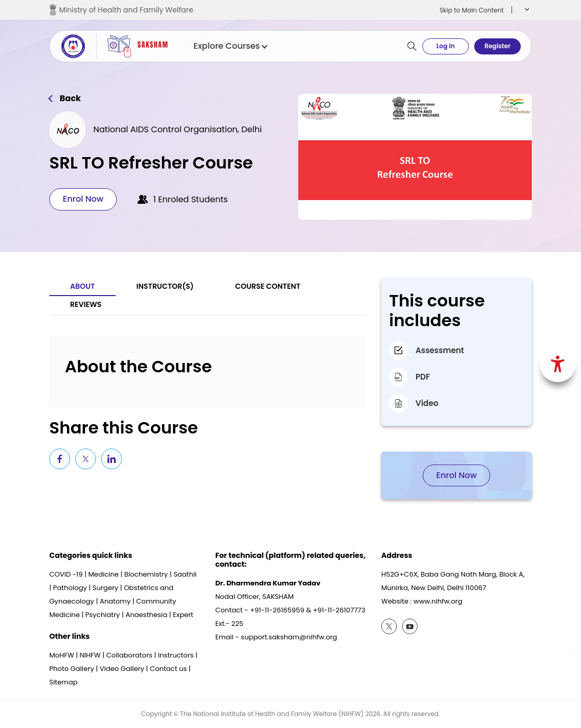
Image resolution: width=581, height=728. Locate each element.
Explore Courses (230, 46)
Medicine (103, 574)
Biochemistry (146, 574)
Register (497, 46)
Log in (445, 46)
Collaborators (129, 655)
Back (70, 99)
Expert (183, 615)
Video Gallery (122, 669)
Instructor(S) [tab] (165, 286)
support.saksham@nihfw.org (289, 637)
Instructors (176, 655)
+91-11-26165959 (277, 610)
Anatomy (115, 601)
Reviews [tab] (86, 304)
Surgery (105, 588)
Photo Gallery (72, 669)
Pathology (70, 588)
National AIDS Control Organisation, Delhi (178, 129)
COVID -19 (66, 574)
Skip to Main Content (472, 10)
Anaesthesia (147, 615)
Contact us (168, 669)
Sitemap (64, 682)
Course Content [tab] (268, 286)
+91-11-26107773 (339, 610)
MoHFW (62, 655)
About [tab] (82, 286)
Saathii (185, 574)
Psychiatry (102, 615)
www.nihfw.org (438, 601)
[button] (526, 10)
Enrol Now (83, 199)
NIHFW (90, 655)
